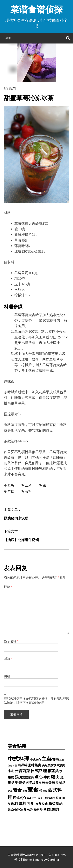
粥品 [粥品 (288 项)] (10, 791)
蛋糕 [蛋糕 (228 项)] (45, 791)
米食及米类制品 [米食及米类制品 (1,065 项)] (54, 783)
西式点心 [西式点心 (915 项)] (20, 798)
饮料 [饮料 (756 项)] (30, 810)
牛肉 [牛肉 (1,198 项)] (47, 777)
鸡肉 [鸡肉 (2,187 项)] (55, 809)
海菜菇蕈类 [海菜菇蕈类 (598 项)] (27, 777)
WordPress (31, 855)
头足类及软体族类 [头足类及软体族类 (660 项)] (53, 765)
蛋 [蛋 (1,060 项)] (41, 790)
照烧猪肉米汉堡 (16, 518)
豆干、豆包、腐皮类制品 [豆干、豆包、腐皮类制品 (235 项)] (43, 798)
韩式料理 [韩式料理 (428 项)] (13, 810)
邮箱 (8, 659)
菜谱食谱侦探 (36, 9)
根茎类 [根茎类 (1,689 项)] (53, 771)
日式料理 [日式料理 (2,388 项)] (39, 771)
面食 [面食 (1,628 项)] (30, 803)
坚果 (11, 485)
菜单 (8, 38)
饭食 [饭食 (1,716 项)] (23, 809)
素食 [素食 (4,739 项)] (17, 790)
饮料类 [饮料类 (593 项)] (38, 810)
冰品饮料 (10, 88)
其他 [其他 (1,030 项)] (56, 759)
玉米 (28, 485)
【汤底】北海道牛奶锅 (21, 540)
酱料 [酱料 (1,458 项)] (22, 803)
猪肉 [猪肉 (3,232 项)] (55, 777)
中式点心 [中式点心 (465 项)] (36, 760)
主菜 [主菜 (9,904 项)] (47, 759)
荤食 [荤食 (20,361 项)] (33, 789)
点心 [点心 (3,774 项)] (39, 777)
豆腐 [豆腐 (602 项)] (59, 798)
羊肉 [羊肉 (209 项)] (25, 791)
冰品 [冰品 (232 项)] (15, 765)
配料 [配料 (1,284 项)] (15, 803)
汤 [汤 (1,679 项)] (17, 777)
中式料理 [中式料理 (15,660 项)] (19, 759)
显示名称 (11, 641)
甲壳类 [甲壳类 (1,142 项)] (20, 783)
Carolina (53, 859)
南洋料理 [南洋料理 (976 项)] (24, 765)
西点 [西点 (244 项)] (29, 798)
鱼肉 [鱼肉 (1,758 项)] (47, 809)
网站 (7, 676)
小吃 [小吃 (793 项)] (11, 771)
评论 (8, 587)
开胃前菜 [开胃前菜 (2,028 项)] (22, 771)
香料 (28, 491)
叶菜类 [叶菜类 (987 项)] (36, 765)
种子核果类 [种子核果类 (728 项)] (34, 783)
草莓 (11, 491)
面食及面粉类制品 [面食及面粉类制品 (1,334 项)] (49, 803)
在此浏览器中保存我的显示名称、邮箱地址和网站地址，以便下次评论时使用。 (36, 700)
